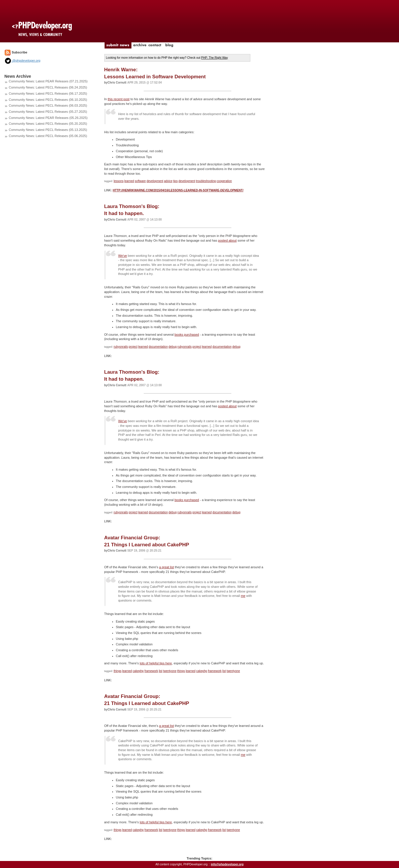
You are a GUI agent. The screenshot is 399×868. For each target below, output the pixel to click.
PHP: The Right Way (215, 58)
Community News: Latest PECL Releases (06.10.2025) (48, 100)
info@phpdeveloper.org (227, 864)
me (243, 596)
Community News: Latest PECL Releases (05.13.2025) (48, 130)
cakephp (138, 671)
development (155, 181)
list (161, 671)
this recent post (119, 99)
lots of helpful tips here (156, 663)
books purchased (187, 335)
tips (176, 181)
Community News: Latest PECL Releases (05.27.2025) (48, 112)
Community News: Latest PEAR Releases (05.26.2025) (48, 118)
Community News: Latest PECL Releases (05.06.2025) (48, 136)
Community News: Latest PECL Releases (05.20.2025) (48, 124)
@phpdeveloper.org (22, 60)
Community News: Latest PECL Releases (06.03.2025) (48, 105)
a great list (167, 567)
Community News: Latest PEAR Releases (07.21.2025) (48, 81)
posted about (228, 240)
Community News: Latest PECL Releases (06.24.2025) (48, 87)
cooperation (224, 181)
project (133, 347)
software (140, 181)
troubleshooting (206, 181)
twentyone (170, 671)
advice (168, 181)
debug (173, 347)
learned (129, 181)
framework (151, 671)
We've (123, 256)
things (118, 671)
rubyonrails (121, 347)
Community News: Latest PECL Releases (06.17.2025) (48, 93)
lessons (119, 181)
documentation (158, 347)
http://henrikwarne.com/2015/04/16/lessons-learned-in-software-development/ (178, 190)
